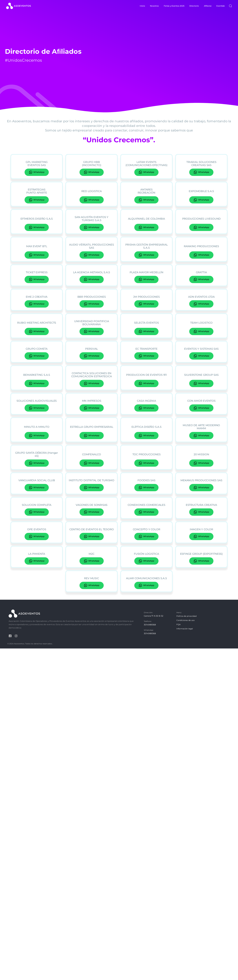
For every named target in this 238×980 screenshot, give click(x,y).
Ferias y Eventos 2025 (174, 6)
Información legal (185, 629)
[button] (229, 6)
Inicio (142, 6)
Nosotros (154, 6)
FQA (178, 624)
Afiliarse (208, 6)
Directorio (194, 6)
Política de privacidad (187, 616)
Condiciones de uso (185, 620)
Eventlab (221, 6)
